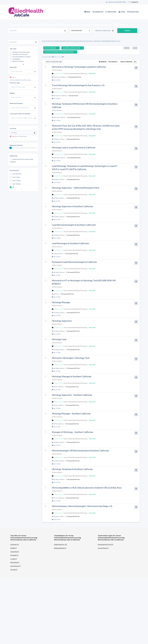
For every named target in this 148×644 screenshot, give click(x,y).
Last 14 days (17, 180)
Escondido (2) (14, 555)
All (13, 187)
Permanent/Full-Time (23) (106, 544)
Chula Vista (56, 117)
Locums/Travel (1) (103, 548)
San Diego (56, 139)
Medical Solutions (57, 89)
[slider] (11, 148)
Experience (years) (16, 145)
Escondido (56, 442)
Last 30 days (17, 184)
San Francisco (57, 96)
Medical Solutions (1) (60, 548)
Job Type (13, 49)
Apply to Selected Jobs (54, 62)
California (63, 77)
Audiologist (16, 59)
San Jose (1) (14, 569)
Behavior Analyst (18, 61)
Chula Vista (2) (15, 552)
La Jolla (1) (14, 559)
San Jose (55, 498)
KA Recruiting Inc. (57, 70)
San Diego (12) (15, 544)
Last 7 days (16, 177)
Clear (135, 48)
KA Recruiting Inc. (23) (61, 544)
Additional (14, 156)
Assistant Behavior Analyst (22, 57)
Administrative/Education (21, 52)
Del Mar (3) (14, 548)
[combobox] (81, 31)
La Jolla (55, 254)
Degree (12, 93)
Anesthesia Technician (20, 54)
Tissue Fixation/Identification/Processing (75, 73)
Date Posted (14, 170)
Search (127, 31)
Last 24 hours (17, 174)
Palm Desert (57, 77)
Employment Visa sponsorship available (21, 160)
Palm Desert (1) (15, 562)
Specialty (13, 67)
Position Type (15, 83)
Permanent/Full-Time (75, 77)
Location (13, 128)
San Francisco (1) (15, 566)
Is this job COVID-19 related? (20, 114)
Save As (127, 48)
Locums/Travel (74, 96)
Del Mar (55, 387)
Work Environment (16, 103)
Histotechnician (58, 73)
